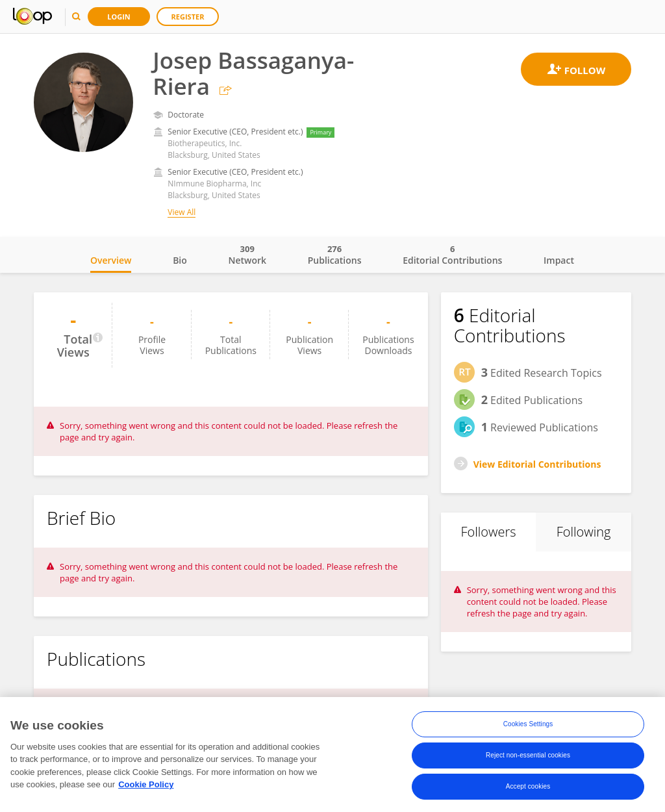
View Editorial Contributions (537, 464)
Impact (559, 260)
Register (188, 17)
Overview (111, 260)
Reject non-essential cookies (528, 758)
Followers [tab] (488, 532)
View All (182, 212)
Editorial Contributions (452, 255)
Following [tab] (584, 532)
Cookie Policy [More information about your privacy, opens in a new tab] (146, 788)
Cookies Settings (528, 727)
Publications (335, 255)
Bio (180, 260)
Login (119, 17)
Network (247, 255)
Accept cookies (528, 790)
